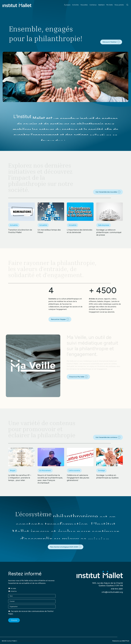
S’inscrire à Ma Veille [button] (77, 377)
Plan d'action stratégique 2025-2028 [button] (64, 547)
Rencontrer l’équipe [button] (58, 319)
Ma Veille (13, 588)
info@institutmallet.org (112, 592)
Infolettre (14, 591)
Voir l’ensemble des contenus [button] (106, 437)
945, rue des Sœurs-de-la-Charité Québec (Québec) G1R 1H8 (108, 584)
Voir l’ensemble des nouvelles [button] (106, 192)
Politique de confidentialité (26, 641)
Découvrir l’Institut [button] (110, 42)
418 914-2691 (117, 589)
